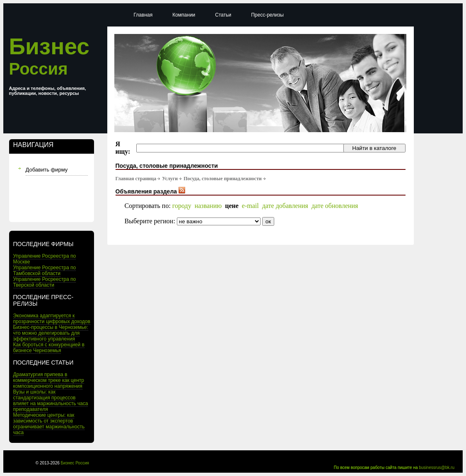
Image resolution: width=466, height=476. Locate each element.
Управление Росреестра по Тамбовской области (45, 271)
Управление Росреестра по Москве (45, 259)
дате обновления (335, 206)
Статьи (223, 15)
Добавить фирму (47, 170)
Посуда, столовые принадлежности (223, 179)
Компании (184, 15)
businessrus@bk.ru (437, 468)
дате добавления (285, 206)
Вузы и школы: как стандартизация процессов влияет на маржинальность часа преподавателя (51, 401)
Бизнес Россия (75, 463)
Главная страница (136, 179)
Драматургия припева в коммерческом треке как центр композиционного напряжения (49, 380)
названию (208, 206)
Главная (143, 15)
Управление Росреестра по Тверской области (45, 282)
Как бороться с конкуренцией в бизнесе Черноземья (49, 348)
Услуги (170, 179)
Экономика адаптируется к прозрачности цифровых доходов (52, 319)
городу (182, 206)
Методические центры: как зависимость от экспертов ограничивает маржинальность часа (49, 424)
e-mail (250, 206)
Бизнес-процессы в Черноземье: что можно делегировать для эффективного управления (51, 333)
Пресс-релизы (267, 15)
